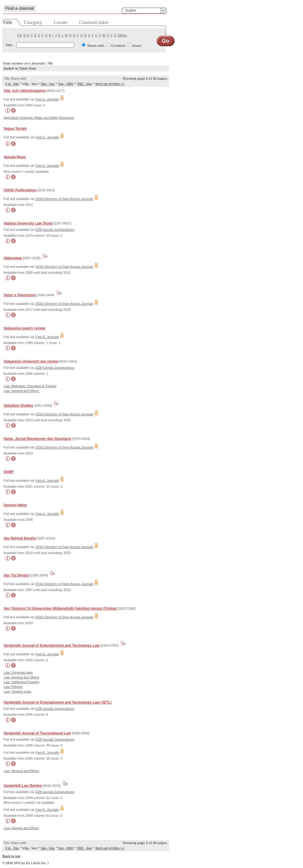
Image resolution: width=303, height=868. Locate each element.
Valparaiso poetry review (24, 328)
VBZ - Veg (84, 84)
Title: (9, 45)
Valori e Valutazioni (20, 295)
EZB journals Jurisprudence (55, 230)
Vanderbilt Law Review (23, 786)
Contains (118, 46)
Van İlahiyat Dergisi (20, 538)
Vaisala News (15, 157)
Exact (137, 46)
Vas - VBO (66, 84)
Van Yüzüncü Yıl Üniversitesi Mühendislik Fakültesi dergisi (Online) (60, 608)
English (131, 10)
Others (122, 35)
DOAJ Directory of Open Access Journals (64, 199)
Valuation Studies (18, 406)
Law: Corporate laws (18, 672)
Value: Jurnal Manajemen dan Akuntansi (37, 439)
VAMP (9, 472)
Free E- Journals (47, 99)
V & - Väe (12, 84)
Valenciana (13, 258)
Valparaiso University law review (31, 361)
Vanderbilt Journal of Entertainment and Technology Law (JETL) (58, 702)
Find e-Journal (20, 8)
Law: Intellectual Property (22, 682)
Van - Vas (47, 84)
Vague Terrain (15, 129)
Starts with (96, 46)
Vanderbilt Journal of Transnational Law (37, 733)
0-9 (20, 35)
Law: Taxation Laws (18, 691)
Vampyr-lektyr (15, 505)
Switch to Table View (20, 68)
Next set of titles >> (110, 84)
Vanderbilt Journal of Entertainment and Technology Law (51, 646)
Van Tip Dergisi (16, 575)
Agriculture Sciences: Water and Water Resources (39, 118)
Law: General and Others (21, 391)
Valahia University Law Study (28, 223)
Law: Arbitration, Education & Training (30, 386)
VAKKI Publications (20, 190)
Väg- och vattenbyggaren (25, 91)
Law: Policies (13, 687)
